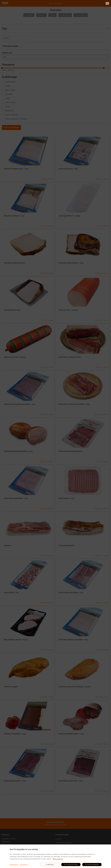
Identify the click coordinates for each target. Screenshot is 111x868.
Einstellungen (50, 865)
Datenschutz (14, 865)
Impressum (24, 865)
